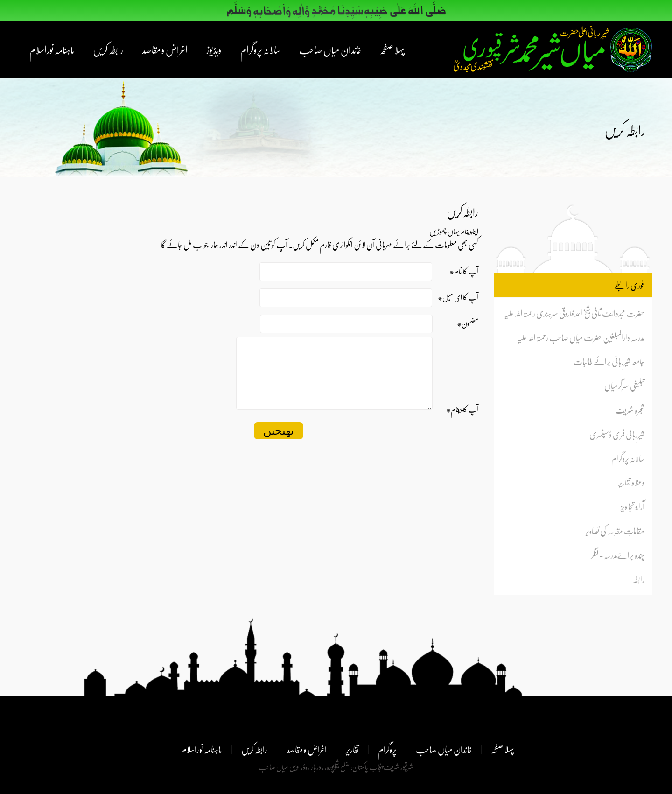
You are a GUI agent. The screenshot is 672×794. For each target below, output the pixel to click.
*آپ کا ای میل (458, 297)
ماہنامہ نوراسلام (52, 49)
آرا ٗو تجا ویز (633, 506)
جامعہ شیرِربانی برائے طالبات (609, 361)
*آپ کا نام (464, 271)
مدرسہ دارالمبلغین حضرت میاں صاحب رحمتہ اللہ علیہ (581, 337)
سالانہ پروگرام (260, 49)
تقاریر (352, 749)
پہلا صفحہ (392, 49)
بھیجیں (279, 445)
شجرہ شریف (630, 410)
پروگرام (387, 749)
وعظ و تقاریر (631, 482)
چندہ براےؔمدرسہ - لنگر (618, 555)
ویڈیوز (214, 49)
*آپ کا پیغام (462, 423)
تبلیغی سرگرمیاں (624, 385)
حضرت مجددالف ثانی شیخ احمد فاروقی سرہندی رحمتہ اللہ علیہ (574, 313)
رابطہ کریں (108, 49)
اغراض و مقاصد (165, 49)
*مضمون (468, 323)
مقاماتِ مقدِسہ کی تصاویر (615, 531)
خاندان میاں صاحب (330, 49)
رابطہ (638, 579)
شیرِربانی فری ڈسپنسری (617, 434)
